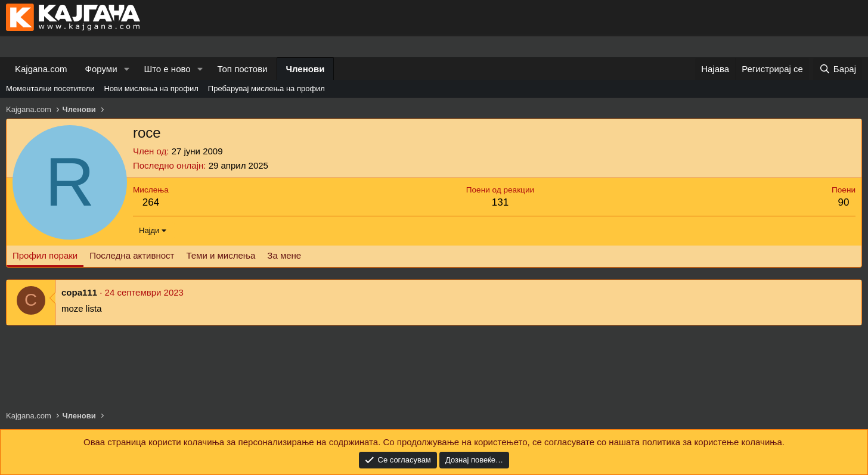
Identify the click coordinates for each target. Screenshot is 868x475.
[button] (126, 69)
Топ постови (243, 69)
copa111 (79, 292)
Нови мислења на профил (151, 89)
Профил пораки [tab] (45, 255)
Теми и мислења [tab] (221, 255)
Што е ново (167, 69)
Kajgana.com (41, 69)
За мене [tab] (284, 255)
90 (844, 202)
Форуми (101, 69)
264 (151, 202)
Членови (306, 69)
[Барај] (838, 69)
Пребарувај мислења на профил (266, 89)
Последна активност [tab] (132, 255)
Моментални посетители (50, 89)
